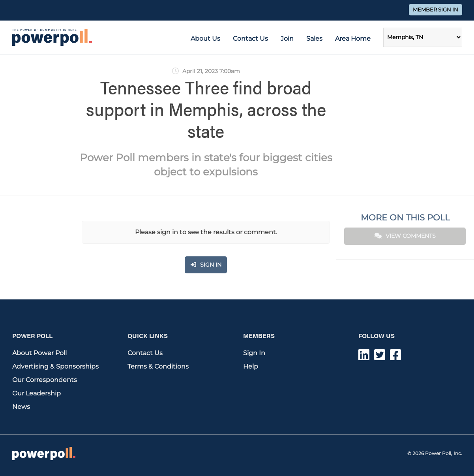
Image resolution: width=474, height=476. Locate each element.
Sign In (254, 353)
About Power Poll (39, 353)
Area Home (353, 39)
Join (287, 39)
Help (251, 366)
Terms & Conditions (158, 366)
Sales (314, 39)
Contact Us (250, 39)
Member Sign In (436, 10)
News (21, 407)
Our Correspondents (45, 380)
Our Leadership (37, 393)
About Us (205, 39)
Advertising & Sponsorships (55, 366)
